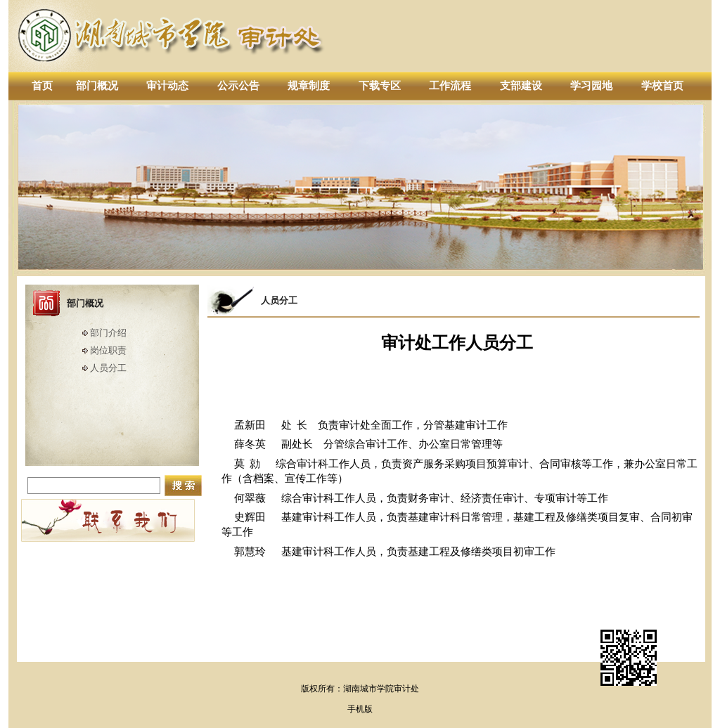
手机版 (360, 709)
